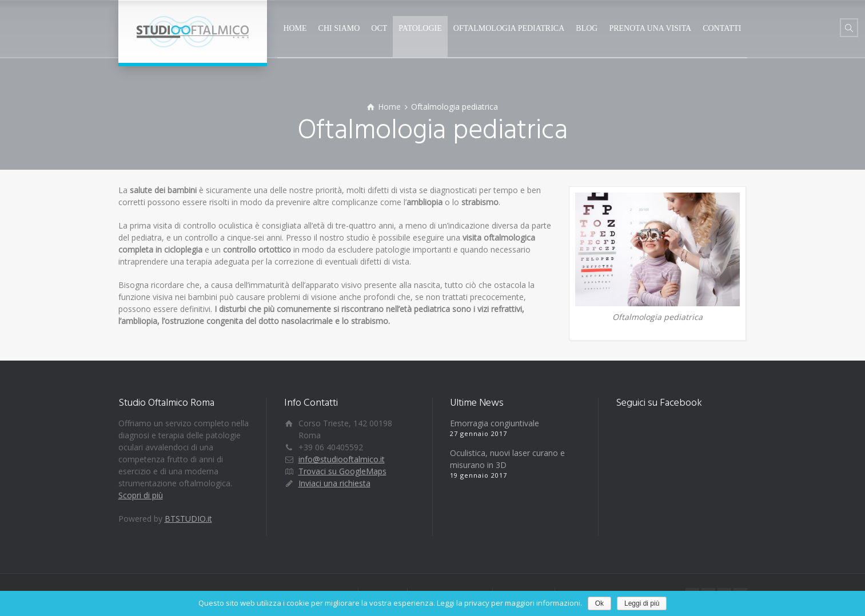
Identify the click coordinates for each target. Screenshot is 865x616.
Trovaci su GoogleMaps (342, 471)
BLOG (587, 28)
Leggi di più (642, 603)
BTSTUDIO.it (188, 519)
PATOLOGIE (420, 28)
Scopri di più (141, 495)
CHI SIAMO (339, 28)
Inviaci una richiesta (334, 483)
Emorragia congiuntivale (495, 423)
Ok (599, 603)
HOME (295, 28)
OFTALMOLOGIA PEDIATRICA (509, 28)
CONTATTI (722, 28)
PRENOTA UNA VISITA (650, 28)
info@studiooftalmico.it (342, 459)
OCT (379, 28)
